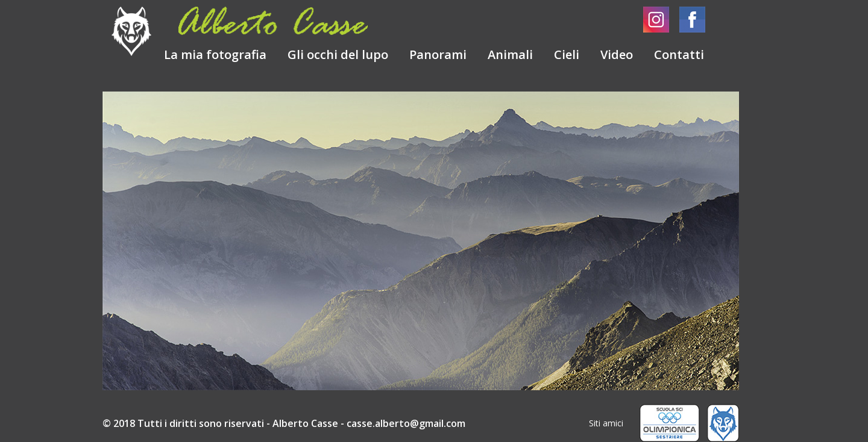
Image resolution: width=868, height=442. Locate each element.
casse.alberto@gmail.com (406, 423)
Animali (510, 54)
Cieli (568, 54)
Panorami (438, 54)
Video (617, 54)
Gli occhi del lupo (338, 54)
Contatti (678, 54)
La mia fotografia (215, 54)
